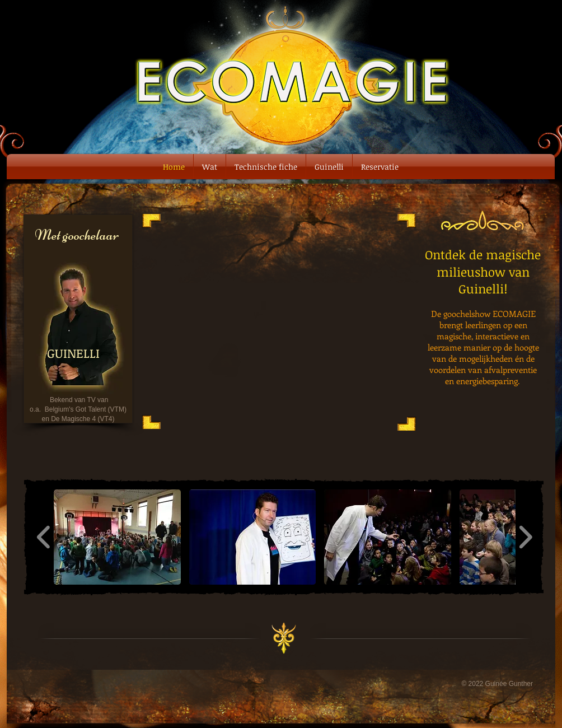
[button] (117, 537)
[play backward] (44, 537)
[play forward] (525, 537)
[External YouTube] (279, 320)
